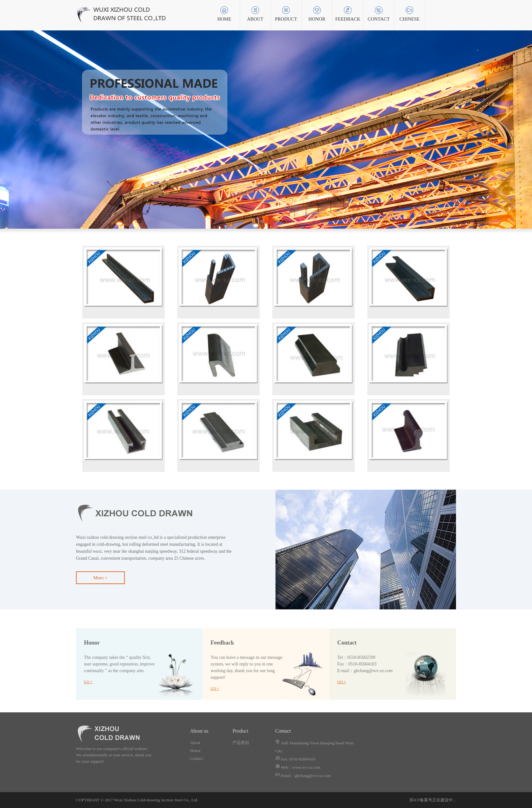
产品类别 (241, 743)
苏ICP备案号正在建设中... (433, 800)
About (195, 743)
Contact (196, 758)
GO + (88, 682)
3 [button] (272, 219)
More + (101, 578)
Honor (195, 751)
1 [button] (260, 219)
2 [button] (266, 219)
